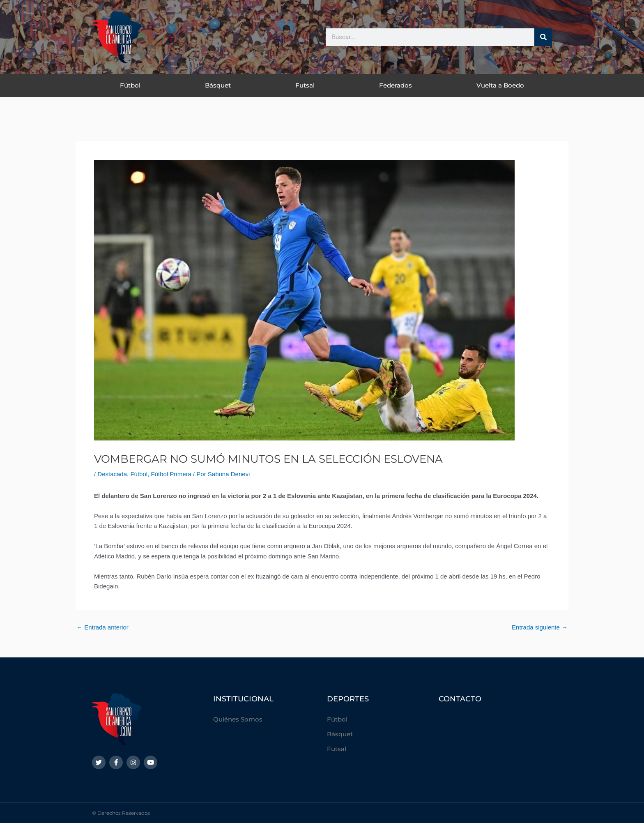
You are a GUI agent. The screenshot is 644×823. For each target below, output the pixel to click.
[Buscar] (543, 37)
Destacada (112, 474)
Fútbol (130, 85)
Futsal (305, 85)
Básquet (218, 85)
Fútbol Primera (171, 474)
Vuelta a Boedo (500, 85)
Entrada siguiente (540, 627)
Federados (396, 85)
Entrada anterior (102, 627)
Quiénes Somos (238, 719)
